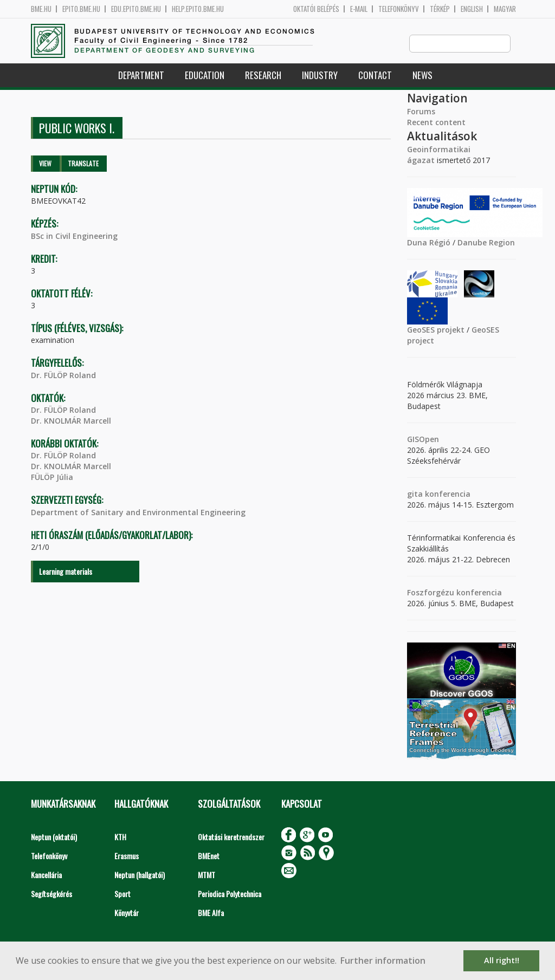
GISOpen (423, 440)
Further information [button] (383, 960)
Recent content (436, 123)
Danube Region (486, 243)
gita (415, 494)
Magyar (505, 9)
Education (205, 76)
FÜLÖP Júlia (52, 478)
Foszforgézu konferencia (454, 593)
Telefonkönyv (399, 9)
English (472, 9)
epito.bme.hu (81, 9)
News (422, 76)
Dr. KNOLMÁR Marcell (71, 421)
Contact (375, 76)
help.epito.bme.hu (198, 9)
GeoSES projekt (436, 330)
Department (141, 76)
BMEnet (209, 856)
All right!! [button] (502, 960)
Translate (83, 164)
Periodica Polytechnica (230, 894)
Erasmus (127, 856)
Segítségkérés (51, 894)
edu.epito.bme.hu (136, 9)
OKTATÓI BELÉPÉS (316, 9)
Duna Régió (429, 243)
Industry (320, 76)
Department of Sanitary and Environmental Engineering (138, 513)
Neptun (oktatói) (54, 837)
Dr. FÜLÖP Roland (63, 376)
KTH (120, 837)
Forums (421, 112)
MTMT (206, 875)
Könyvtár (127, 913)
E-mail (359, 9)
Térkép (440, 9)
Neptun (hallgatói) (140, 875)
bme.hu (41, 9)
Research (263, 76)
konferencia (447, 494)
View (45, 164)
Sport (122, 894)
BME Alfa (211, 913)
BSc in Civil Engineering (74, 236)
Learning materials (66, 572)
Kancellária (46, 875)
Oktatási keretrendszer (231, 837)
